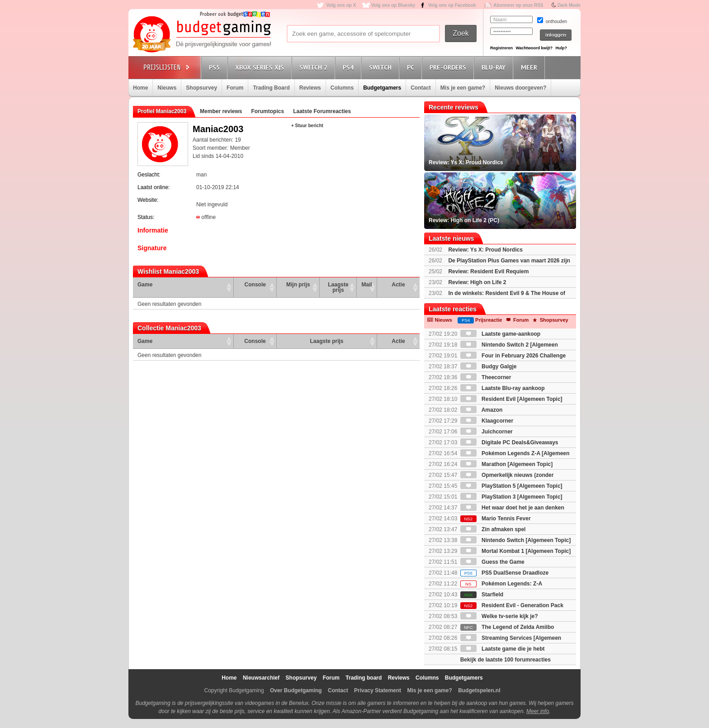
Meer (530, 67)
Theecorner (486, 377)
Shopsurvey (201, 88)
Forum (235, 88)
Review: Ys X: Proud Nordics (485, 250)
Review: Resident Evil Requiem (488, 271)
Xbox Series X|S (261, 67)
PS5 (216, 67)
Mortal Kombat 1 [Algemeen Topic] (515, 551)
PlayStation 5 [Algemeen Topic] (511, 486)
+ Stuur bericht (307, 126)
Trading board (364, 678)
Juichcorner (487, 432)
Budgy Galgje (489, 366)
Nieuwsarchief (261, 678)
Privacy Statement (378, 690)
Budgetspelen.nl (479, 690)
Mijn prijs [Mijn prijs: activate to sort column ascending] (298, 285)
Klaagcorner (487, 421)
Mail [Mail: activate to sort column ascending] (367, 285)
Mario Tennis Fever (496, 519)
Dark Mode (569, 5)
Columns (342, 88)
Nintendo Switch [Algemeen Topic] (515, 540)
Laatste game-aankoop (500, 334)
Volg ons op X (341, 5)
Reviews (310, 88)
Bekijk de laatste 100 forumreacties (506, 660)
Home (140, 88)
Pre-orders (449, 67)
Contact (421, 88)
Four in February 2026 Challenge (513, 356)
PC (412, 67)
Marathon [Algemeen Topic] (506, 464)
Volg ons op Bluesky (393, 5)
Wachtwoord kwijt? (534, 48)
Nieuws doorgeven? (520, 88)
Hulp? (561, 48)
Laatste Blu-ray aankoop (503, 388)
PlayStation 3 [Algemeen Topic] (511, 497)
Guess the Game (492, 562)
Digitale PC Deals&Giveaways (509, 443)
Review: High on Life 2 (477, 282)
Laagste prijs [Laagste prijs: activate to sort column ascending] (338, 287)
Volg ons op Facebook (452, 5)
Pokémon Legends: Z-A (501, 584)
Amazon (482, 410)
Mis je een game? (463, 88)
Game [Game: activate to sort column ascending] (145, 285)
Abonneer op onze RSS (518, 5)
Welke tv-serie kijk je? (499, 616)
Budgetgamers (382, 88)
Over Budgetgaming (296, 690)
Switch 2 (315, 67)
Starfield (482, 595)
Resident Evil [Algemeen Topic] (511, 399)
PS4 (350, 67)
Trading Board (271, 88)
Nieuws (167, 88)
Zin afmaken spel (493, 529)
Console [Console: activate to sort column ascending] (255, 285)
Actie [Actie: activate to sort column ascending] (398, 285)
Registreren (501, 48)
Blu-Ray (495, 67)
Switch (382, 67)
